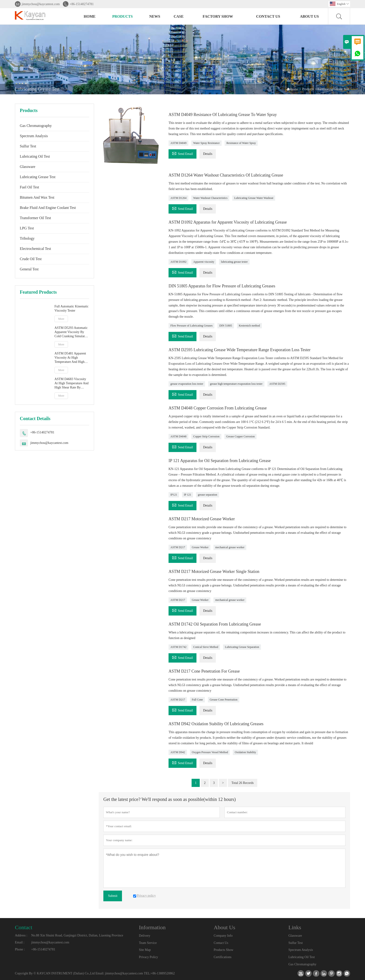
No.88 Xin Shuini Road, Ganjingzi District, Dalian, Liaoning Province (77, 935)
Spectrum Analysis (34, 136)
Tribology (27, 238)
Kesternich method (249, 326)
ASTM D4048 (178, 436)
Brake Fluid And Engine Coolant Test (48, 208)
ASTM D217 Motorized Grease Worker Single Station (214, 572)
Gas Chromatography (36, 126)
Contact (24, 927)
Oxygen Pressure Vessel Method (210, 752)
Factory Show (218, 16)
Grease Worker (200, 547)
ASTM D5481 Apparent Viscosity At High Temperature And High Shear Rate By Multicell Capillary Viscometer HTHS (70, 358)
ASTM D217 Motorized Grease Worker (202, 519)
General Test (29, 269)
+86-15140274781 (82, 4)
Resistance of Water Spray (241, 143)
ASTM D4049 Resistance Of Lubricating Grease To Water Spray (223, 115)
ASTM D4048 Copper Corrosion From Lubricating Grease (218, 408)
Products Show (223, 950)
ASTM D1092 (178, 262)
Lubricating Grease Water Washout (254, 198)
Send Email (182, 153)
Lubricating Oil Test (35, 156)
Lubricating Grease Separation (242, 647)
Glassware (28, 167)
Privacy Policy (149, 957)
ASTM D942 (178, 752)
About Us (309, 16)
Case (179, 16)
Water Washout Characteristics (210, 198)
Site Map (145, 950)
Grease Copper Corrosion (241, 436)
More (61, 319)
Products (122, 16)
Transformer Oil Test (35, 218)
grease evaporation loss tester (187, 384)
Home (90, 16)
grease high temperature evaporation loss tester (236, 384)
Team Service (148, 943)
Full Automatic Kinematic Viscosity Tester (71, 308)
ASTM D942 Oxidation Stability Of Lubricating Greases (216, 724)
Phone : (20, 949)
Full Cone (197, 700)
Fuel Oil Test (29, 187)
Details (208, 154)
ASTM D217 (178, 547)
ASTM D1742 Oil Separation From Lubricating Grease (215, 624)
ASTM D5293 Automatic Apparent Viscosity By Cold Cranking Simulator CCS (71, 332)
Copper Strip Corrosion (206, 436)
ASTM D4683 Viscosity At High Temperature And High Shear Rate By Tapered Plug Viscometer (71, 383)
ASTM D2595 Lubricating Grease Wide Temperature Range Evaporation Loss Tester (240, 350)
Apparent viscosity (204, 262)
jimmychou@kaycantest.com (41, 4)
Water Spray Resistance (206, 143)
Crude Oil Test (31, 259)
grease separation (208, 495)
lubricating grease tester (234, 262)
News (155, 16)
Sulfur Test (28, 146)
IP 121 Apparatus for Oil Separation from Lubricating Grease (220, 461)
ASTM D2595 (277, 384)
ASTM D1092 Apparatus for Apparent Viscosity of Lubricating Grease (228, 222)
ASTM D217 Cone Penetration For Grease (204, 671)
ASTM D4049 (178, 143)
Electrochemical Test (35, 249)
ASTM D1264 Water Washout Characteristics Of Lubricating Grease (226, 175)
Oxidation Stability (245, 752)
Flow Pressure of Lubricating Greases (191, 326)
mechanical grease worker (230, 547)
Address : (21, 935)
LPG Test (27, 228)
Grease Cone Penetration (224, 700)
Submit (113, 896)
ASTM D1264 (178, 198)
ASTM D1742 (178, 647)
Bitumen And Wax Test (37, 197)
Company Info (223, 936)
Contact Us (268, 16)
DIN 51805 (226, 326)
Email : (20, 942)
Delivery (145, 936)
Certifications (223, 957)
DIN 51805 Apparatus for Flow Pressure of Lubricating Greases (222, 286)
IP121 (174, 495)
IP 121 (188, 495)
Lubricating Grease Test (38, 177)
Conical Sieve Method (206, 647)
